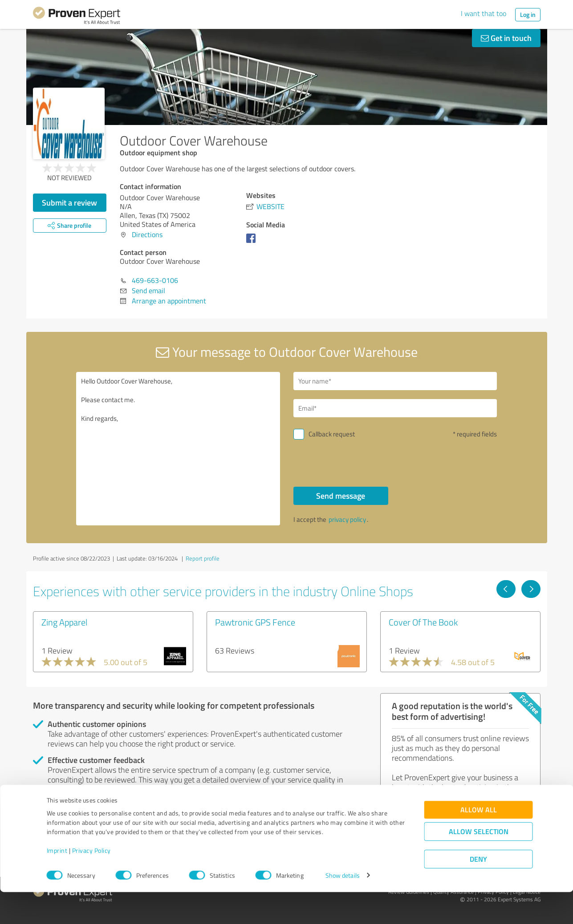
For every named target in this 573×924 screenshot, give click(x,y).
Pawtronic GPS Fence (255, 622)
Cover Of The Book (423, 622)
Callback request (332, 434)
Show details (343, 907)
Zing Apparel (64, 622)
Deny (478, 891)
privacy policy (347, 519)
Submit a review (69, 202)
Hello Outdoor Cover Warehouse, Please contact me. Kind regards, (178, 449)
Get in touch (506, 38)
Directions (147, 234)
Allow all (479, 841)
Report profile (203, 558)
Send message (341, 496)
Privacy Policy (91, 882)
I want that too (484, 13)
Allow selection (479, 863)
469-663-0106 (155, 280)
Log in (528, 14)
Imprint (57, 882)
